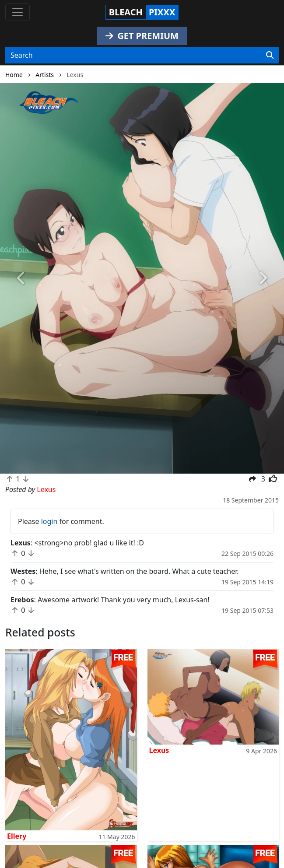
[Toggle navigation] (18, 12)
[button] (21, 278)
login (49, 521)
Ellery (17, 836)
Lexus (159, 750)
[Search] (270, 55)
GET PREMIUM (142, 36)
